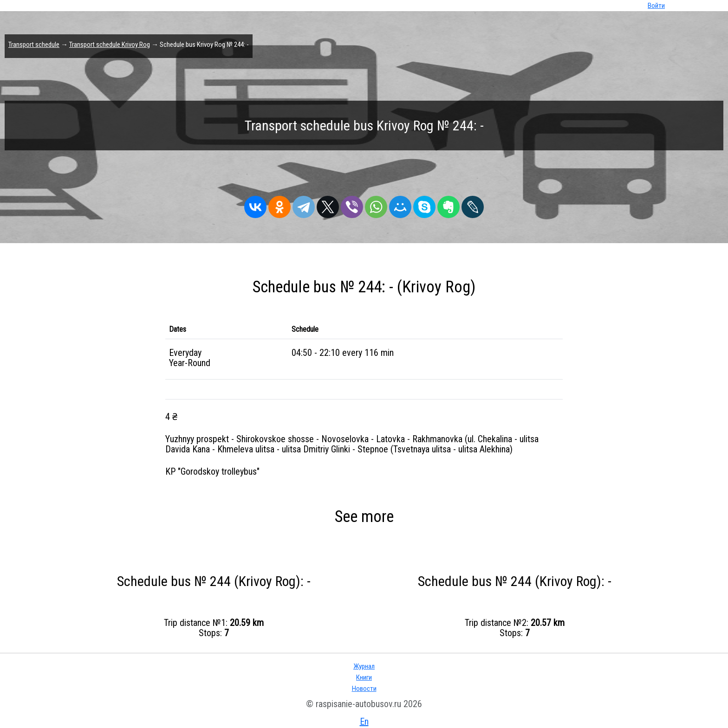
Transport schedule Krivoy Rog (110, 45)
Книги (364, 677)
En (364, 722)
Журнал (364, 666)
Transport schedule (34, 45)
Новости (364, 689)
